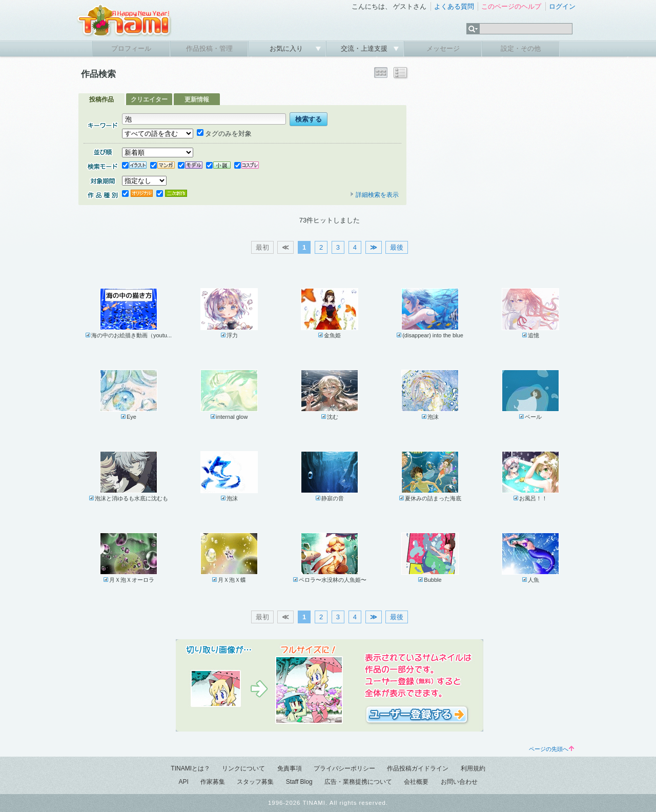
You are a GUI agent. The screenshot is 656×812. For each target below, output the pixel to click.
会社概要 (416, 782)
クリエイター (149, 99)
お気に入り (287, 48)
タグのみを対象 (224, 134)
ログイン (562, 6)
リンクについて (243, 768)
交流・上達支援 (365, 48)
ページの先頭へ (551, 749)
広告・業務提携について (358, 782)
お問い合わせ (459, 782)
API (183, 782)
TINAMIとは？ (190, 768)
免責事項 (290, 768)
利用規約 (473, 768)
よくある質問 (454, 6)
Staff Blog (299, 782)
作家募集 (213, 782)
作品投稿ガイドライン (418, 768)
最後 (397, 247)
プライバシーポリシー (344, 768)
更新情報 (197, 99)
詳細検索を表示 (374, 195)
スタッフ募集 (255, 782)
